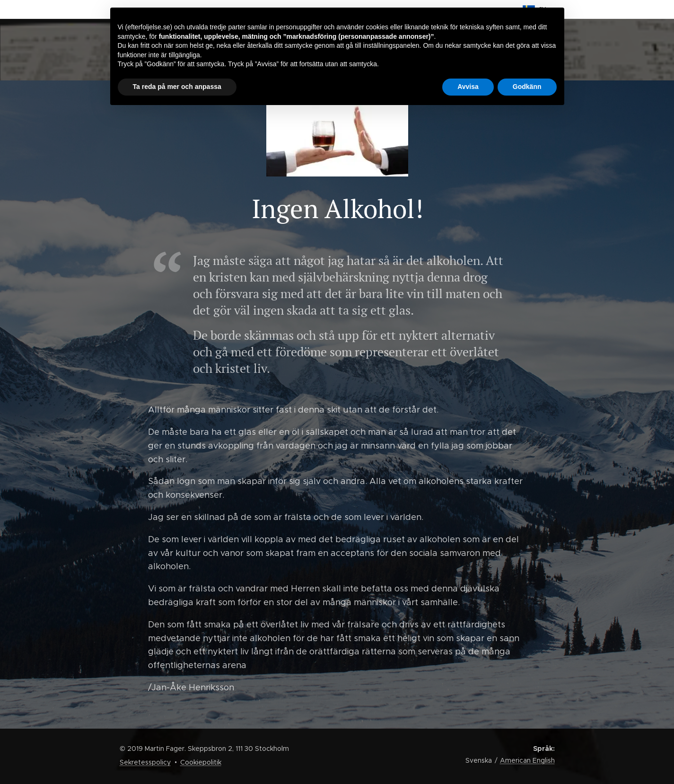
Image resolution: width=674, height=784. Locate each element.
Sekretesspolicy (145, 762)
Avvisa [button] (468, 87)
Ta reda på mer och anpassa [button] (177, 87)
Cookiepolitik (201, 762)
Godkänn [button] (527, 87)
